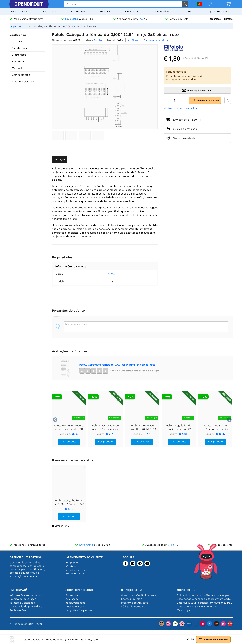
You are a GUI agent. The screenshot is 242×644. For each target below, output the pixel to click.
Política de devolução (23, 599)
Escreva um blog (131, 599)
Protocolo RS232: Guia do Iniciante (198, 607)
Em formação (20, 590)
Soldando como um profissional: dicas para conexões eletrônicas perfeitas (205, 595)
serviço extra (132, 590)
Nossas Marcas (19, 11)
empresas (215, 19)
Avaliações (72, 599)
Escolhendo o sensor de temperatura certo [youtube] (205, 599)
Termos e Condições (22, 603)
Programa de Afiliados (135, 603)
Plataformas (78, 11)
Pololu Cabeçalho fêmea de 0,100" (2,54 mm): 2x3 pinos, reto (117, 365)
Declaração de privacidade (26, 607)
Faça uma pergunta (76, 324)
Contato (228, 19)
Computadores (162, 11)
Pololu (106, 274)
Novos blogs (187, 590)
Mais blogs (183, 610)
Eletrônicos (49, 11)
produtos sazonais (221, 11)
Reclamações (18, 610)
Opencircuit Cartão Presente (139, 595)
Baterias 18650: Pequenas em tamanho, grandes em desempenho (205, 603)
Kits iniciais (132, 11)
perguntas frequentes (79, 610)
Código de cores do (133, 607)
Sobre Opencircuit (79, 590)
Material (190, 11)
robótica (105, 11)
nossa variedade (75, 603)
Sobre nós (72, 595)
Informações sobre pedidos (27, 595)
